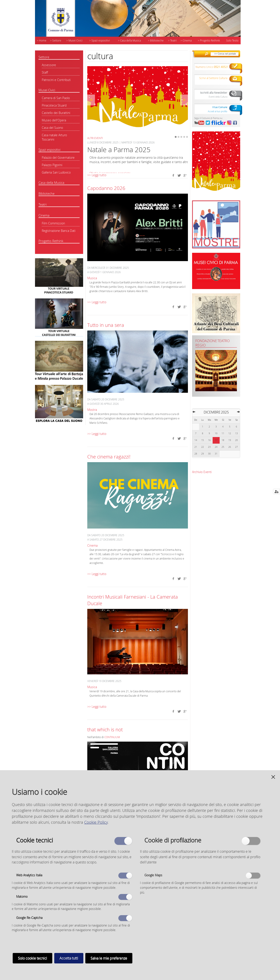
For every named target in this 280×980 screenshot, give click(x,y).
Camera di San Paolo (56, 98)
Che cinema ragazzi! (109, 457)
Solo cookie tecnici (32, 958)
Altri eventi (95, 138)
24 (216, 447)
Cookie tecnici (35, 840)
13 (236, 433)
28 (196, 454)
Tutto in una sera (106, 325)
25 (223, 447)
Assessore (49, 65)
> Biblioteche (156, 40)
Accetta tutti (69, 958)
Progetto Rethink (51, 241)
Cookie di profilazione (173, 840)
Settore (44, 57)
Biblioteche (46, 193)
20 (236, 440)
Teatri (43, 204)
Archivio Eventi (202, 472)
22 (203, 447)
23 (209, 447)
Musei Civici (47, 90)
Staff (45, 72)
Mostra (92, 410)
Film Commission (53, 223)
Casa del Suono (52, 128)
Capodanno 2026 (106, 188)
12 (230, 433)
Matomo (22, 896)
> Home (42, 40)
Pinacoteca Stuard (54, 105)
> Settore (56, 40)
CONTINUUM (112, 737)
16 (209, 440)
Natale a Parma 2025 (119, 150)
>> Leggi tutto (97, 175)
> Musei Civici (74, 40)
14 (196, 440)
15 (203, 440)
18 (223, 440)
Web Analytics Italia (29, 875)
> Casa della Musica (129, 40)
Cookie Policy (96, 822)
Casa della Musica (51, 183)
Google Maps (153, 875)
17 (216, 440)
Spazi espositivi (49, 150)
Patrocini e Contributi (56, 80)
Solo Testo (232, 40)
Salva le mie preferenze (109, 958)
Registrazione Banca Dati (59, 231)
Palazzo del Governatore (58, 158)
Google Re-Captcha (29, 918)
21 (196, 447)
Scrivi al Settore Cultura (213, 78)
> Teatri (172, 40)
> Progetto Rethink (209, 40)
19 (230, 440)
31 (216, 454)
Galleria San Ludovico (56, 172)
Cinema (44, 215)
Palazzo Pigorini (52, 165)
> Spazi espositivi (100, 40)
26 (230, 447)
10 (216, 433)
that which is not (105, 729)
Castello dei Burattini (56, 113)
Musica (92, 278)
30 (209, 454)
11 (223, 433)
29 (203, 454)
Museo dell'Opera (54, 120)
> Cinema (186, 40)
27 (236, 447)
